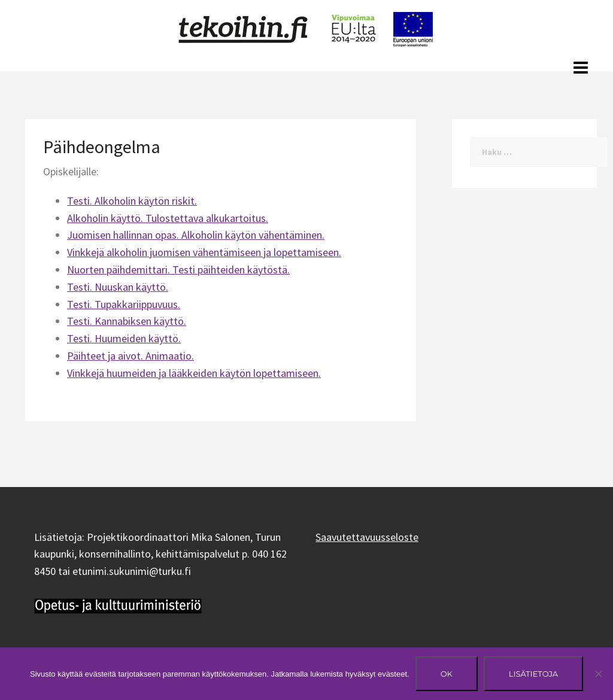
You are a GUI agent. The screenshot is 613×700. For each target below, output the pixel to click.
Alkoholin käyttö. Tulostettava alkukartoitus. (168, 218)
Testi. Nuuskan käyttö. (118, 287)
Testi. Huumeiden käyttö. (124, 338)
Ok (447, 674)
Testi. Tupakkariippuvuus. (124, 304)
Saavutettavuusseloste (367, 537)
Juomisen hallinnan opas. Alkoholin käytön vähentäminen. (196, 235)
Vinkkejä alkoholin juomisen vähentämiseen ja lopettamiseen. (204, 252)
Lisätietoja (533, 674)
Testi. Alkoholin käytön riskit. (132, 201)
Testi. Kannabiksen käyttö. (127, 321)
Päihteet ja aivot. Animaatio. (131, 356)
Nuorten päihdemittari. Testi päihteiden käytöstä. (178, 270)
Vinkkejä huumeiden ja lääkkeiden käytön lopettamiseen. (194, 373)
